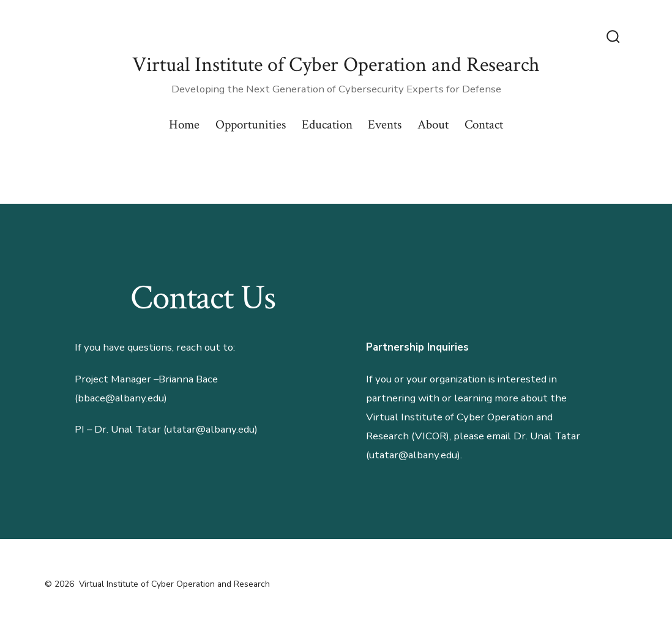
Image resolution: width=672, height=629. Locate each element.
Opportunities (251, 125)
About (433, 125)
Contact (484, 125)
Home (184, 125)
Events (385, 125)
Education (327, 125)
